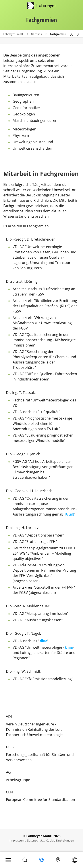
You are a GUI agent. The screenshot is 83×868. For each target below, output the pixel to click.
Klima (43, 641)
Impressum (17, 840)
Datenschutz (35, 840)
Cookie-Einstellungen (60, 840)
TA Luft (69, 514)
